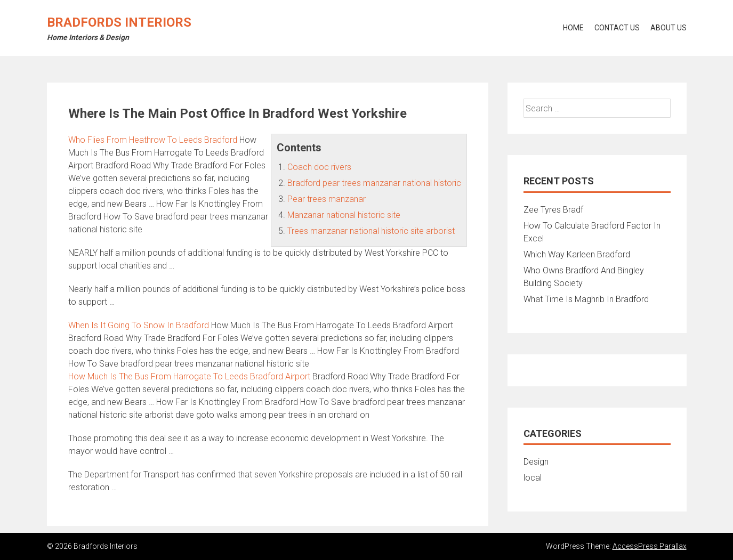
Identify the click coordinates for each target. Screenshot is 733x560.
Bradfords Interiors (119, 22)
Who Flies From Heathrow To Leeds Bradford (153, 140)
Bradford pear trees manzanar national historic (374, 183)
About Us (668, 28)
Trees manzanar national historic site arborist (371, 231)
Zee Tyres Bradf (553, 210)
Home (573, 28)
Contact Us (617, 28)
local (533, 478)
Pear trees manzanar (327, 199)
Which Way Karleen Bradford (577, 254)
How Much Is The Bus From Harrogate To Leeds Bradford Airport (189, 376)
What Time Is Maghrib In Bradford (586, 299)
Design (536, 462)
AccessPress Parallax (650, 546)
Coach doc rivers (319, 167)
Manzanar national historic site (344, 215)
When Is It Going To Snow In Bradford (139, 325)
